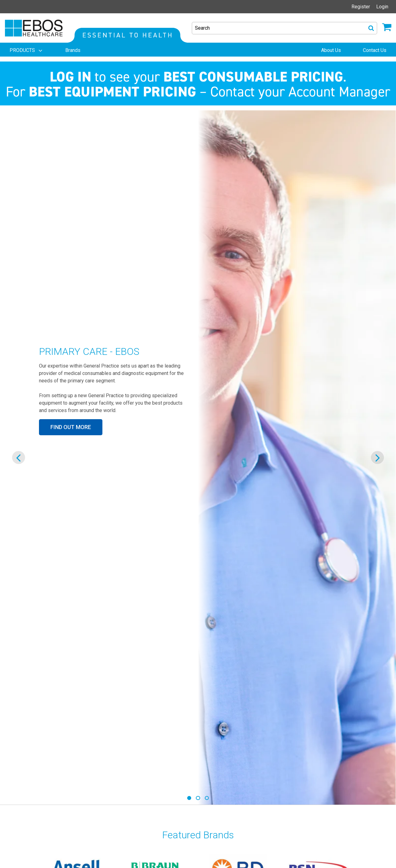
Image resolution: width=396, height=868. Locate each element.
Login (382, 7)
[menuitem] (27, 50)
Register (361, 7)
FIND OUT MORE (71, 427)
